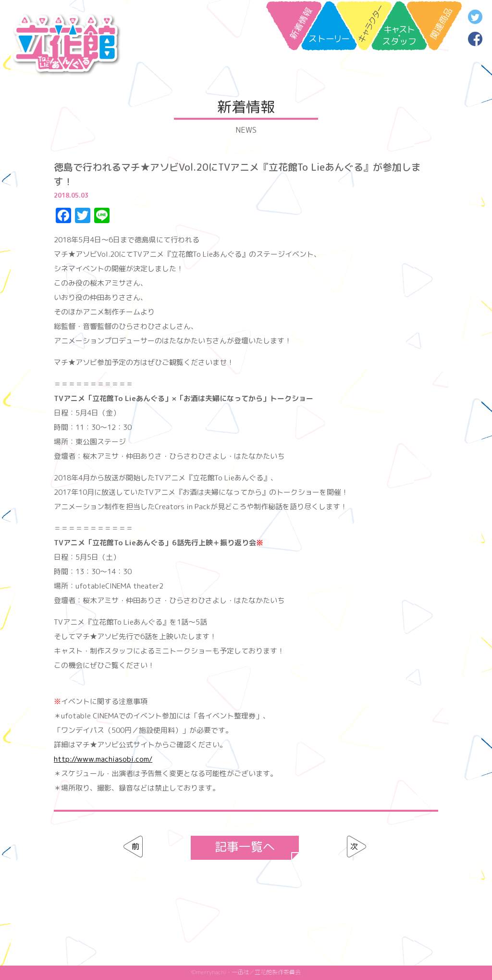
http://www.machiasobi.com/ (103, 759)
